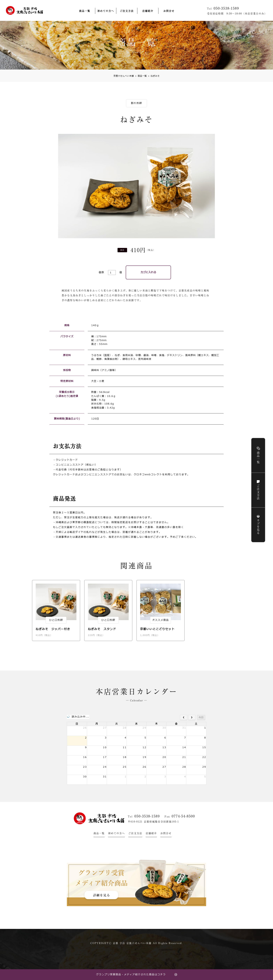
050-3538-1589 (147, 816)
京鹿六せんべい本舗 (124, 76)
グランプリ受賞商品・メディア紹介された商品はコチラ (131, 975)
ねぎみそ (154, 76)
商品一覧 (85, 11)
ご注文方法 (127, 11)
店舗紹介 (148, 11)
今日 (201, 717)
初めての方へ (106, 11)
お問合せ (169, 11)
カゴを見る (258, 527)
